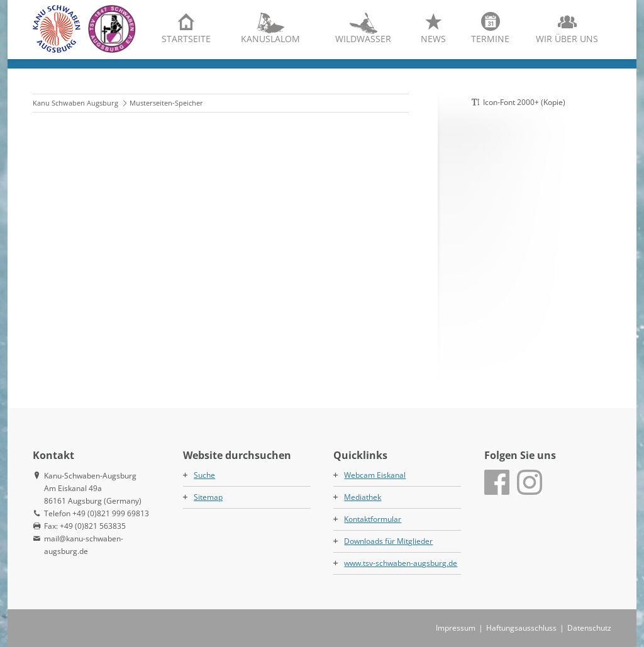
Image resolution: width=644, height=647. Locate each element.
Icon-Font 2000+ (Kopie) (524, 102)
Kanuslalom (270, 39)
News (433, 39)
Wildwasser (363, 39)
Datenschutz (589, 628)
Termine (490, 39)
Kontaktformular (373, 519)
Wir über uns (567, 39)
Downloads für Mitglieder (388, 541)
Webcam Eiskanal (375, 475)
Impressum (456, 628)
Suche (204, 475)
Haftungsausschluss (521, 628)
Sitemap (208, 497)
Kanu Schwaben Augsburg (75, 103)
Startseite (186, 39)
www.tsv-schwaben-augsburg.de (401, 563)
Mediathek (363, 497)
